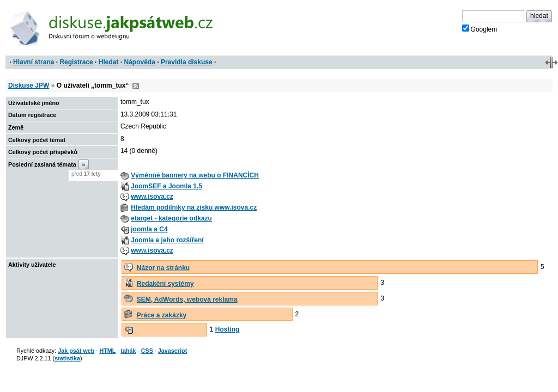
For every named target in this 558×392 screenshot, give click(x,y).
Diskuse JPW (29, 85)
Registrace (76, 62)
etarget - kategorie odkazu (171, 218)
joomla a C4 (149, 229)
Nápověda (140, 62)
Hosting (228, 329)
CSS (147, 351)
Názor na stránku (163, 268)
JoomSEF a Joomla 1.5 (166, 186)
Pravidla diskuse (187, 62)
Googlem (480, 29)
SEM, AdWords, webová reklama (187, 299)
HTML (107, 351)
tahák (128, 351)
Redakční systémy (165, 284)
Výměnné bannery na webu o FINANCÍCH (195, 175)
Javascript (172, 351)
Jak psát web (76, 351)
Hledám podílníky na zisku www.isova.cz (194, 207)
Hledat (109, 62)
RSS (136, 86)
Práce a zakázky (162, 315)
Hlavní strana (34, 62)
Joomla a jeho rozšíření (167, 240)
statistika (67, 358)
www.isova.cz (152, 197)
